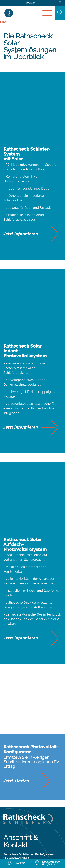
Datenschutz (15, 802)
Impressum (13, 787)
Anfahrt (10, 762)
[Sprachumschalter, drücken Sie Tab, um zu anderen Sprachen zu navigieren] (33, 3)
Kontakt (10, 754)
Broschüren (14, 842)
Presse (9, 850)
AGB (7, 795)
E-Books (11, 835)
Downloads (14, 827)
